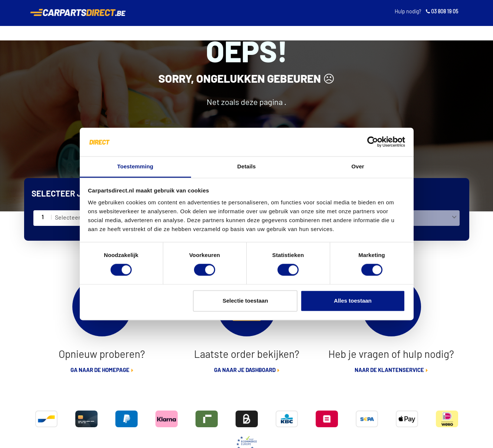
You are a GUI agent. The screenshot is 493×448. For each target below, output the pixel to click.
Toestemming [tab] (135, 166)
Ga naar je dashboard (245, 370)
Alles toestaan (353, 301)
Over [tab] (358, 166)
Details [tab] (247, 166)
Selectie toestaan (245, 301)
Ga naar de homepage (100, 370)
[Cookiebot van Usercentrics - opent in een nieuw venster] (373, 142)
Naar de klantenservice (389, 370)
